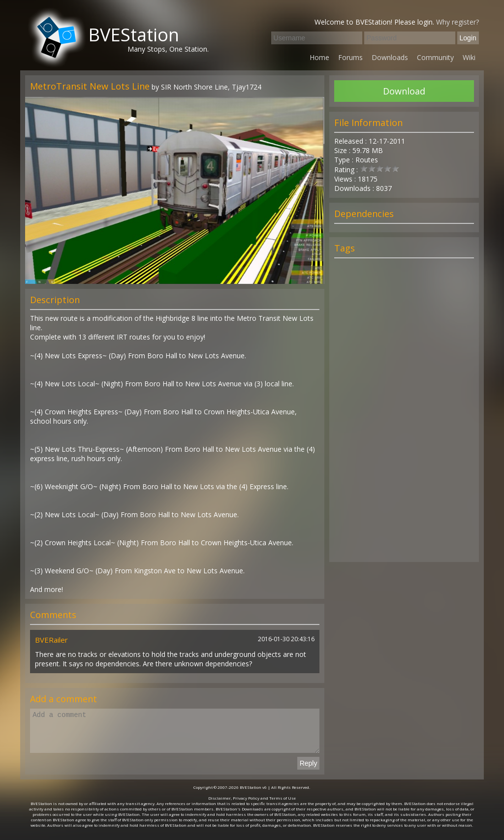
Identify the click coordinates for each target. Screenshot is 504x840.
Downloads (390, 57)
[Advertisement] (404, 414)
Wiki (469, 57)
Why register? (457, 22)
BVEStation (134, 35)
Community (435, 57)
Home (319, 57)
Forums (350, 57)
